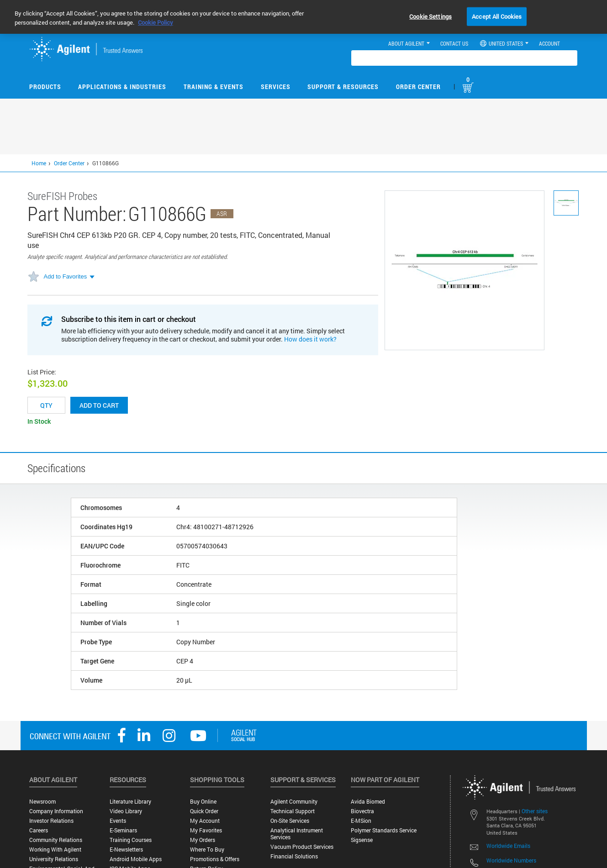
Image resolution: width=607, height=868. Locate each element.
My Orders (203, 840)
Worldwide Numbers (511, 860)
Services (276, 87)
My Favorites (206, 830)
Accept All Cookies (497, 16)
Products (45, 87)
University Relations (54, 859)
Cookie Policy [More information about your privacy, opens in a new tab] (156, 22)
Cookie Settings (430, 16)
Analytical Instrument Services (297, 834)
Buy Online (203, 802)
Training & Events (214, 87)
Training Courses (131, 840)
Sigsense (362, 840)
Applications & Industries (122, 87)
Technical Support (293, 811)
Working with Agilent (55, 850)
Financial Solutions (294, 856)
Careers (39, 830)
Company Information (56, 811)
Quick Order (204, 811)
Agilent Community (294, 802)
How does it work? (310, 339)
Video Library (126, 811)
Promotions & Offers (215, 859)
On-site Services (290, 821)
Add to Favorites (66, 276)
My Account (205, 821)
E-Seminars (123, 830)
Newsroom (42, 802)
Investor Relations (51, 821)
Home (39, 163)
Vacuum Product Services (302, 847)
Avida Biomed (368, 802)
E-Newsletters (126, 850)
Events (118, 821)
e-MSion (361, 821)
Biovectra (362, 811)
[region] (303, 17)
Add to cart (99, 405)
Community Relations (56, 840)
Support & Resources (343, 87)
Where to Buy (207, 850)
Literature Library (130, 802)
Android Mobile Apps (136, 859)
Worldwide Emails (508, 846)
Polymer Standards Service (384, 830)
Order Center (418, 87)
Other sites (535, 811)
